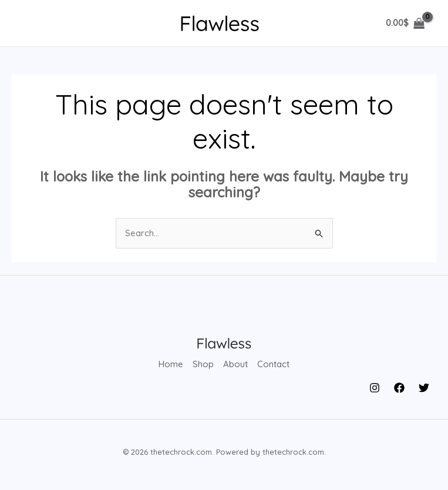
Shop (203, 365)
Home (171, 365)
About (235, 365)
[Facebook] (399, 387)
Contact (273, 365)
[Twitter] (424, 387)
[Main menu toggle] (31, 23)
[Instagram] (375, 387)
